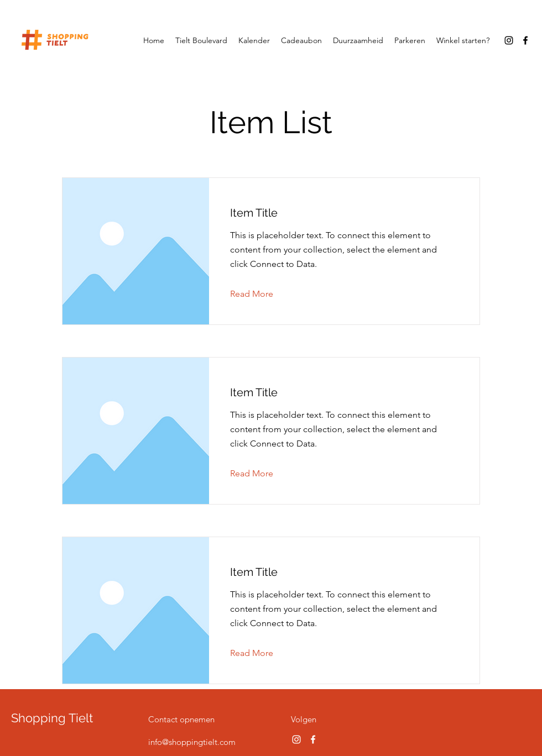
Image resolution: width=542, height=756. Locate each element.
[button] (260, 294)
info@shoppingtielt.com (192, 742)
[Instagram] (509, 40)
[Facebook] (525, 40)
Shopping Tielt (52, 718)
